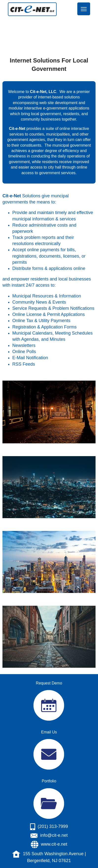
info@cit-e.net (54, 835)
